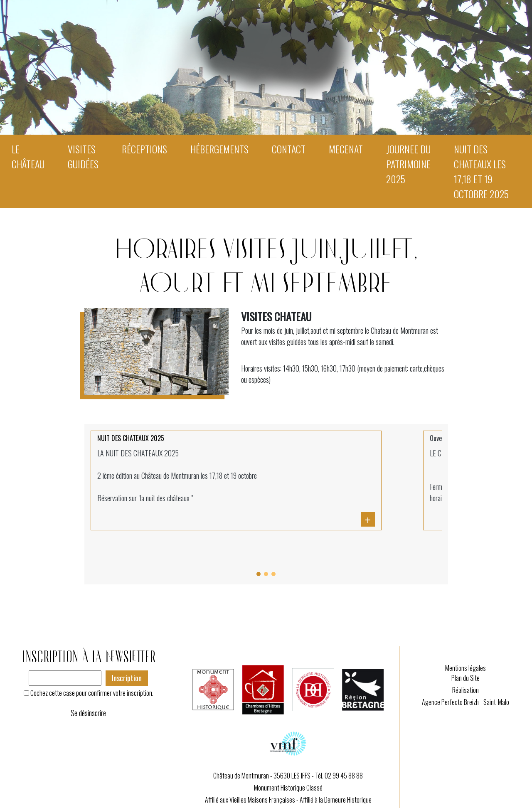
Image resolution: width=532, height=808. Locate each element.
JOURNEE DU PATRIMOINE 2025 (408, 164)
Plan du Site (465, 678)
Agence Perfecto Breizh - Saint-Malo (465, 702)
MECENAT (346, 149)
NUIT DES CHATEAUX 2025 (131, 438)
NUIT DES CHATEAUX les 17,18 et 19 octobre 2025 (481, 171)
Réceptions (144, 149)
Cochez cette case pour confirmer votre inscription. (92, 693)
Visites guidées (83, 156)
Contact (289, 149)
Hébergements (219, 149)
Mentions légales (465, 668)
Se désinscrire (88, 713)
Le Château (28, 156)
